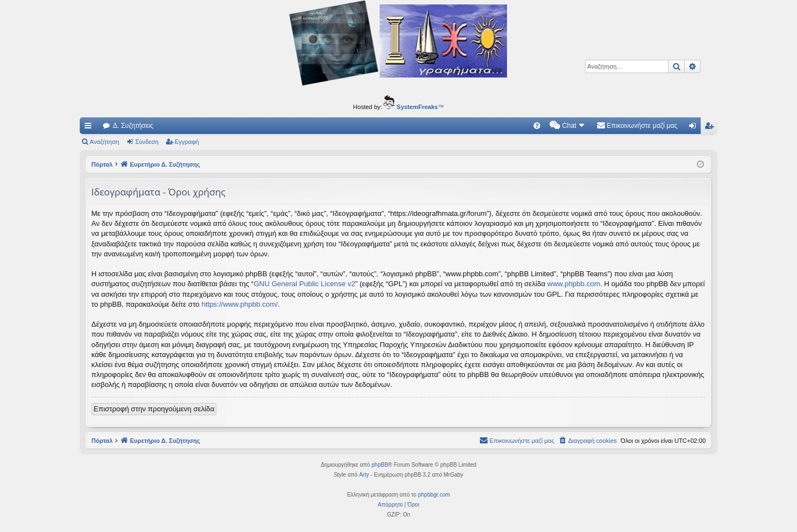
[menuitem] (537, 126)
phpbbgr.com (434, 495)
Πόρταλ (102, 164)
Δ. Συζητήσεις (133, 126)
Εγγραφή (187, 142)
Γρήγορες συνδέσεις (90, 128)
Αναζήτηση (104, 142)
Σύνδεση (147, 142)
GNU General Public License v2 (304, 284)
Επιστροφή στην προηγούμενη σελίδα (154, 409)
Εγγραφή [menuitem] (711, 128)
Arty (364, 475)
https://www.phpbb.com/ (240, 304)
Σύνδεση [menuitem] (695, 128)
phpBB (380, 465)
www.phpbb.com (574, 284)
